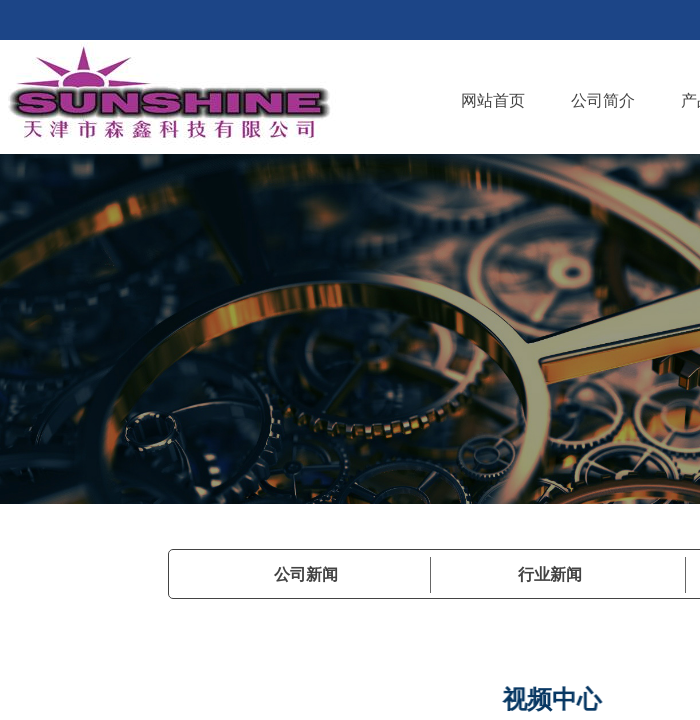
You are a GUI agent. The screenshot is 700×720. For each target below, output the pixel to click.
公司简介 (603, 100)
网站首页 (493, 100)
